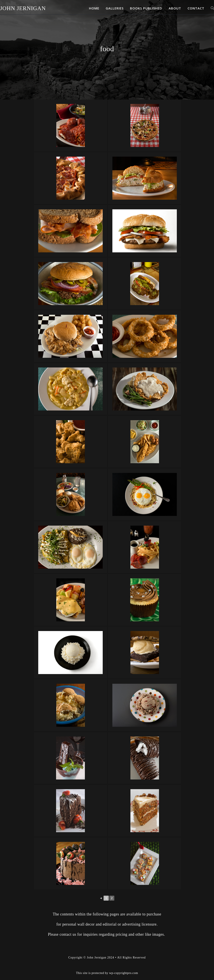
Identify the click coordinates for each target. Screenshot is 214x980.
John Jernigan (23, 8)
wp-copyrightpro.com (124, 973)
